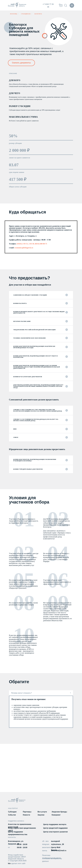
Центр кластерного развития (55, 832)
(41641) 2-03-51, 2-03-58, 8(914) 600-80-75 (32, 244)
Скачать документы (21, 63)
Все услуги (42, 812)
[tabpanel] (41, 712)
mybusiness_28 (57, 844)
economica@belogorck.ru (24, 248)
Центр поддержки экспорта (55, 824)
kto (17, 863)
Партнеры (27, 812)
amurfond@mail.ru (59, 851)
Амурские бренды (59, 812)
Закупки (41, 815)
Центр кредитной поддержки (55, 828)
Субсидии (12, 812)
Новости (26, 815)
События (12, 815)
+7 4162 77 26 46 (48, 6)
